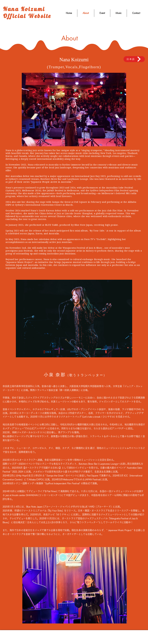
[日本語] (134, 59)
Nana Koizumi (24, 9)
